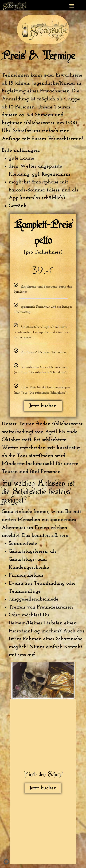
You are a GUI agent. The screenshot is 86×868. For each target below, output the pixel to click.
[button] (72, 6)
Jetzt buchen (43, 406)
